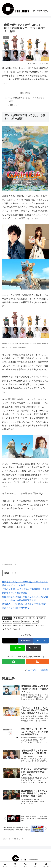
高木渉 (17, 629)
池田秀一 (26, 622)
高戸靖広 (7, 629)
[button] (33, 648)
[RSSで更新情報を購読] (37, 662)
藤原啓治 (30, 625)
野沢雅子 (40, 625)
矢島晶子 (7, 625)
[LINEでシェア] (18, 648)
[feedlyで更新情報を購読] (14, 662)
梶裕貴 (17, 622)
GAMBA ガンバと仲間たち (24, 618)
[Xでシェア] (10, 641)
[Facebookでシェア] (25, 641)
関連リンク (14, 105)
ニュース (7, 618)
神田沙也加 (18, 625)
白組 (35, 622)
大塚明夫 (41, 618)
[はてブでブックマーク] (41, 641)
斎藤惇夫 (7, 622)
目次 (22, 93)
